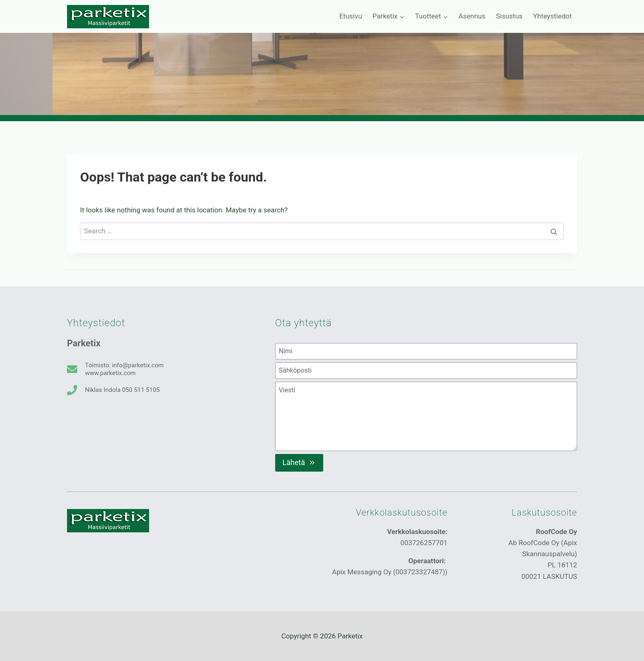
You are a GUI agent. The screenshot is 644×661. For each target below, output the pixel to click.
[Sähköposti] (426, 371)
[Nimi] (426, 351)
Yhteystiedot (552, 16)
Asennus (472, 16)
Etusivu (351, 16)
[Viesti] (426, 416)
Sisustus (509, 16)
